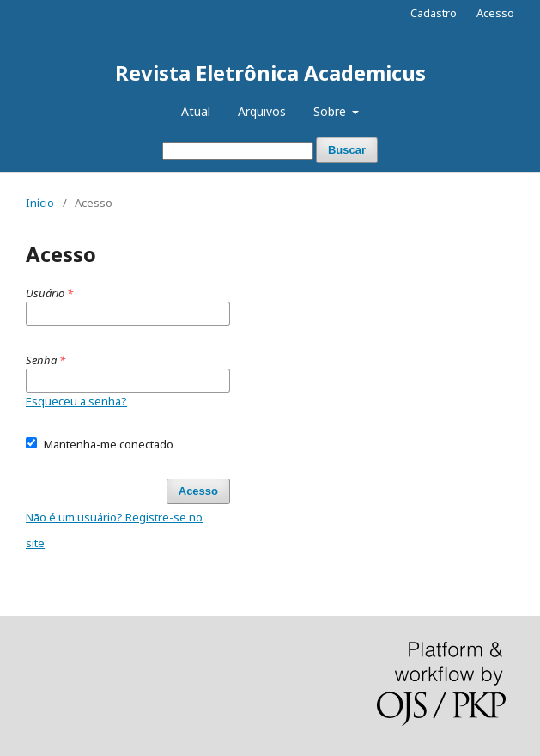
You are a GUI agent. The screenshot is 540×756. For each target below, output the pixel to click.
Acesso (495, 13)
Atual (196, 111)
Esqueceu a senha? (76, 401)
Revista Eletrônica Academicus (270, 73)
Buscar (347, 150)
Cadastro (434, 13)
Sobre (331, 111)
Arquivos (262, 111)
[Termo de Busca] (238, 151)
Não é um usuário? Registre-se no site (114, 530)
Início (40, 203)
